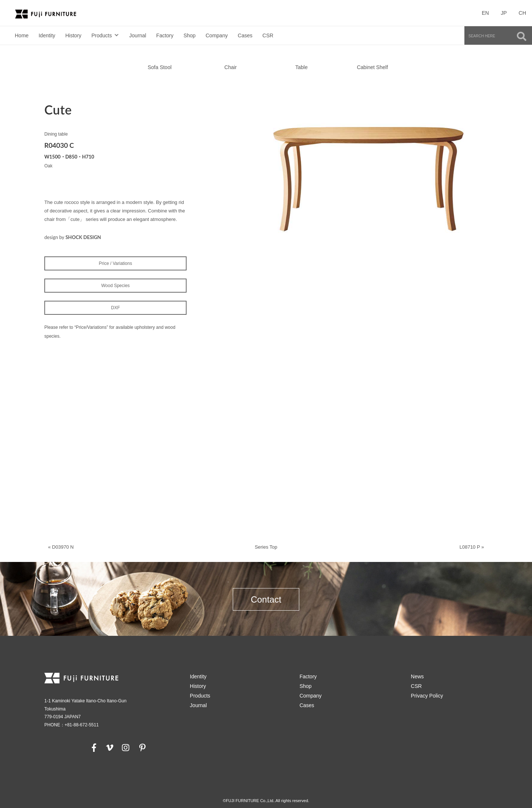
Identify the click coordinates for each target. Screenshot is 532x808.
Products (101, 35)
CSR (268, 35)
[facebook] (94, 747)
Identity (47, 35)
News (417, 676)
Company (217, 35)
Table (301, 67)
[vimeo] (109, 747)
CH (522, 13)
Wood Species (115, 286)
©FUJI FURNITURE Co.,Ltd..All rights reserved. (266, 801)
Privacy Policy (427, 696)
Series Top (266, 547)
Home (22, 35)
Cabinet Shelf (372, 67)
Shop (190, 35)
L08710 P (470, 547)
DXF (116, 308)
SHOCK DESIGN (83, 237)
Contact (266, 599)
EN (485, 13)
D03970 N (63, 547)
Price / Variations (116, 263)
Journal (138, 35)
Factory (165, 35)
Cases (245, 35)
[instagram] (126, 747)
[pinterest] (142, 747)
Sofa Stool (160, 67)
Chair (230, 67)
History (74, 35)
